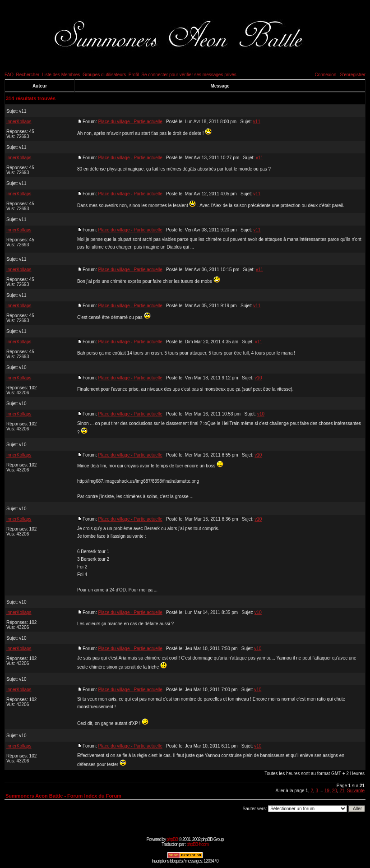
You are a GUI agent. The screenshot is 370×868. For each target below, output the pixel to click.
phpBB (172, 839)
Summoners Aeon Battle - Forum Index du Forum (63, 796)
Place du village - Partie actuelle (130, 122)
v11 (23, 111)
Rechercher (28, 75)
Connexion (325, 75)
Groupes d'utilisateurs (104, 75)
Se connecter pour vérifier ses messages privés (189, 75)
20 (335, 791)
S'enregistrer (353, 75)
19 (327, 791)
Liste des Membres (61, 75)
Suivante (356, 791)
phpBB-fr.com (197, 844)
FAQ (9, 75)
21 (342, 791)
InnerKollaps (19, 122)
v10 (23, 367)
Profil (134, 75)
